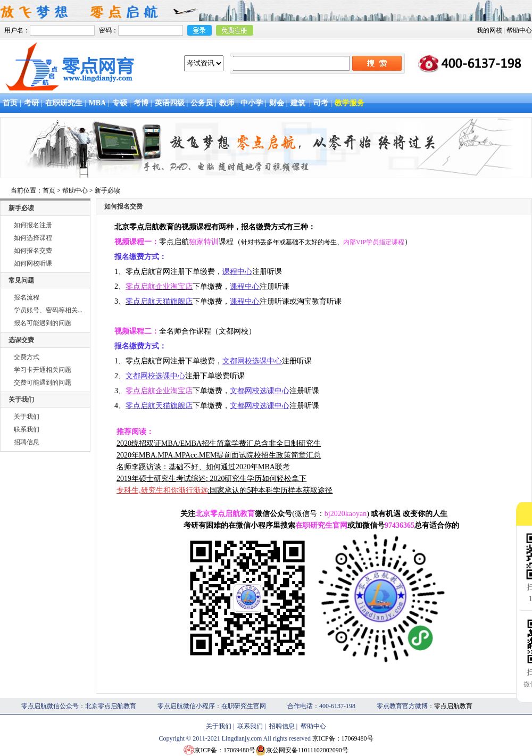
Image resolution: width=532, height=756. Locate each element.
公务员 (202, 103)
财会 (277, 103)
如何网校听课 (33, 263)
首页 (10, 103)
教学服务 (350, 103)
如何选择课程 (33, 238)
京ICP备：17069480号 (343, 738)
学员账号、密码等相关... (48, 310)
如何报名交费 (33, 251)
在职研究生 (64, 103)
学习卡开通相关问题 (43, 370)
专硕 (120, 103)
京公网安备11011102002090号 (307, 750)
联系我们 (27, 429)
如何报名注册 (33, 225)
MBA (97, 103)
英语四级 (170, 103)
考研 (31, 103)
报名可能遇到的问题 (43, 323)
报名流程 (27, 297)
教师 (227, 103)
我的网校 (489, 30)
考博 (141, 103)
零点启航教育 (453, 706)
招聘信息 (27, 442)
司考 (321, 103)
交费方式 (27, 357)
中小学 (252, 103)
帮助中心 (519, 30)
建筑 (298, 103)
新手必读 (107, 190)
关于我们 (27, 417)
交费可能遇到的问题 (43, 383)
